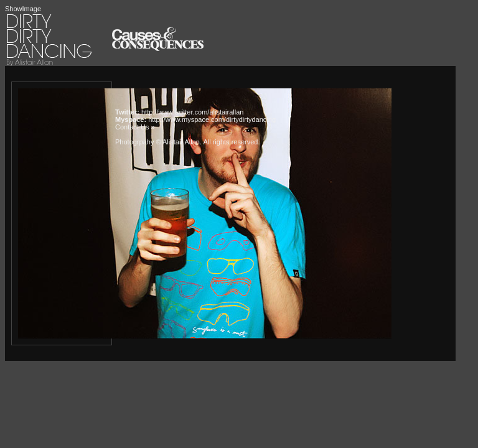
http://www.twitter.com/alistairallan (192, 112)
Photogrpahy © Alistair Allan (157, 142)
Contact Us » (135, 127)
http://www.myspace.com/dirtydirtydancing (212, 119)
